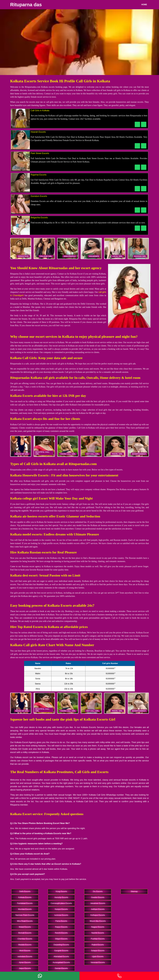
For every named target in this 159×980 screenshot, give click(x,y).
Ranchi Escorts (61, 933)
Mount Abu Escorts (98, 921)
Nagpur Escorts (98, 927)
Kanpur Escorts (61, 909)
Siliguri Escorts (61, 939)
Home (144, 5)
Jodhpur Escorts (98, 909)
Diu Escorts (98, 891)
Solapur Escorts (98, 951)
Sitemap (134, 891)
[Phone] (119, 976)
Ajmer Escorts (25, 962)
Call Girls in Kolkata (40, 110)
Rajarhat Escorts (39, 175)
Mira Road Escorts (25, 921)
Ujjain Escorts (98, 957)
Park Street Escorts (40, 153)
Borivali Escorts (25, 933)
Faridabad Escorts (25, 903)
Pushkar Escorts (98, 939)
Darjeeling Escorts (61, 945)
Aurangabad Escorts (61, 962)
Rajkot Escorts (98, 945)
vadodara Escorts (25, 957)
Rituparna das (26, 5)
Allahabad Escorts (61, 957)
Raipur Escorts (61, 927)
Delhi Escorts (25, 891)
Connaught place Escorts (61, 903)
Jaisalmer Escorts (98, 903)
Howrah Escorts (38, 132)
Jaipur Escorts (25, 968)
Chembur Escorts (25, 939)
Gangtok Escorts (61, 951)
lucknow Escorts (61, 915)
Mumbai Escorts (25, 909)
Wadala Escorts (25, 945)
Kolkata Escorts (25, 897)
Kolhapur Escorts (98, 915)
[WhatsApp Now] (144, 124)
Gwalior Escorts (98, 897)
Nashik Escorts (98, 933)
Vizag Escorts (61, 891)
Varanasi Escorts (98, 962)
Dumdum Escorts (39, 196)
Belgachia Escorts (39, 218)
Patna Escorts (61, 921)
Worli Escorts (25, 951)
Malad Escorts (25, 927)
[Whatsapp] (40, 976)
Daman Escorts (61, 968)
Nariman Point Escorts (25, 915)
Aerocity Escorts (61, 897)
